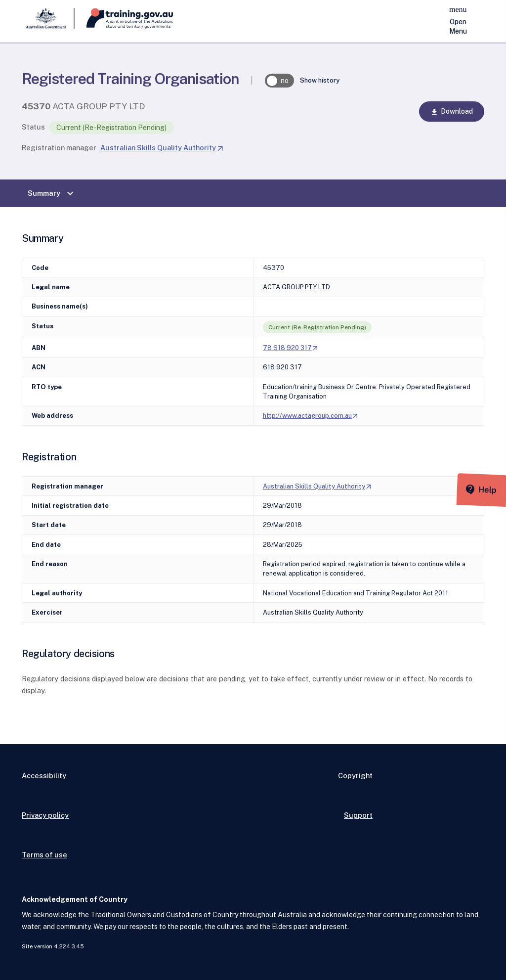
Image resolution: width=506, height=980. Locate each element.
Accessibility (44, 776)
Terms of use (44, 855)
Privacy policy (45, 815)
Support (358, 815)
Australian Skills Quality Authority (162, 148)
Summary (52, 193)
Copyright (355, 776)
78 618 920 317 (291, 348)
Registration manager (59, 148)
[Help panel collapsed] (495, 485)
